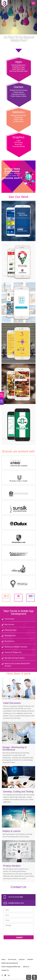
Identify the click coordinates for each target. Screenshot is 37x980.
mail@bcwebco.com (16, 903)
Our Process (12, 959)
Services (22, 959)
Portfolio (30, 959)
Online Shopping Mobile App (11, 967)
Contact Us (5, 970)
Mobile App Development (10, 963)
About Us (26, 967)
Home (3, 959)
